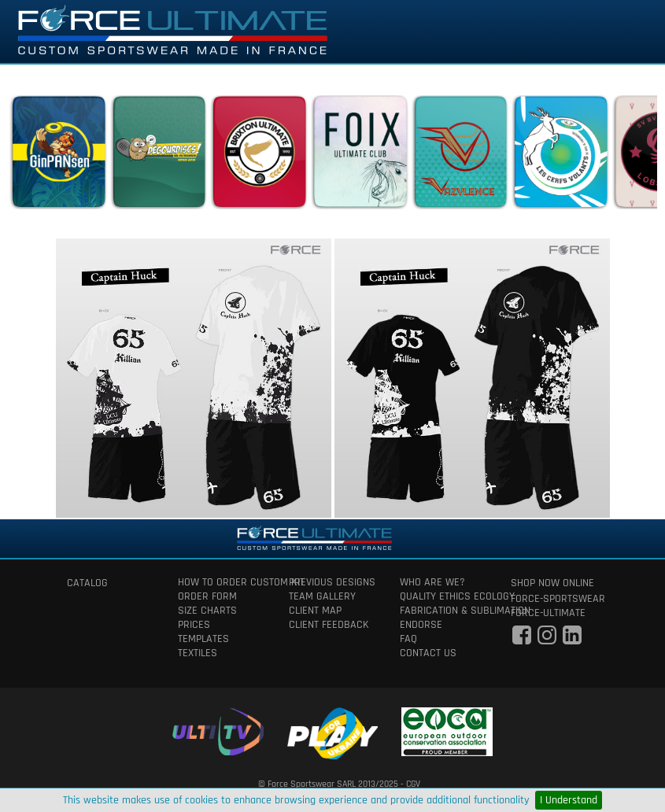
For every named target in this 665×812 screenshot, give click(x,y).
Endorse (421, 625)
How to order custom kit (222, 582)
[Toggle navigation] (631, 31)
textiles (198, 653)
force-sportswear (554, 599)
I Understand (569, 800)
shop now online (552, 583)
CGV (413, 784)
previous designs (332, 582)
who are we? (432, 582)
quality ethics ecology (443, 596)
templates (203, 639)
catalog (87, 583)
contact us (428, 653)
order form (207, 596)
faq (408, 639)
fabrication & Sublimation (443, 611)
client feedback (329, 625)
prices (194, 625)
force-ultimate (548, 613)
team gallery (322, 596)
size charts (207, 611)
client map (315, 611)
